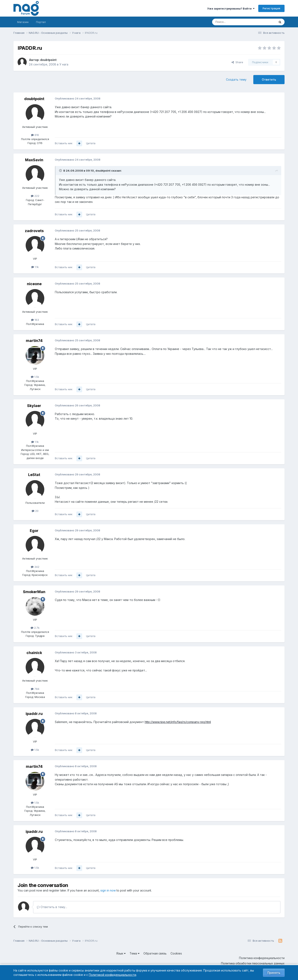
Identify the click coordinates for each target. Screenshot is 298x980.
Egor (34, 531)
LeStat (34, 475)
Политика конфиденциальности (262, 958)
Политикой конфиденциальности (112, 975)
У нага (64, 64)
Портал (41, 22)
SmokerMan (34, 592)
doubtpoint (48, 60)
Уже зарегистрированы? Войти (231, 8)
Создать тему (236, 79)
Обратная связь (155, 953)
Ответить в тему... (52, 907)
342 (35, 567)
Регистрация (271, 8)
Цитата (91, 143)
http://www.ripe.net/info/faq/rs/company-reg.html (178, 722)
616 (35, 135)
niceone (34, 284)
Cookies (176, 953)
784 (35, 689)
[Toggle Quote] (61, 171)
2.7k (35, 628)
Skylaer (34, 406)
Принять (274, 973)
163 (35, 320)
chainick (34, 653)
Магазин (23, 22)
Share (237, 62)
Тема (135, 953)
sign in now (108, 890)
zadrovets (34, 231)
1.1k (35, 267)
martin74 (34, 341)
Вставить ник (64, 143)
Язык (121, 953)
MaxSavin (34, 160)
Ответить (269, 79)
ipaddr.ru (34, 714)
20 (35, 511)
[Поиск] (232, 22)
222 (35, 196)
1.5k (35, 377)
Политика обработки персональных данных (253, 963)
